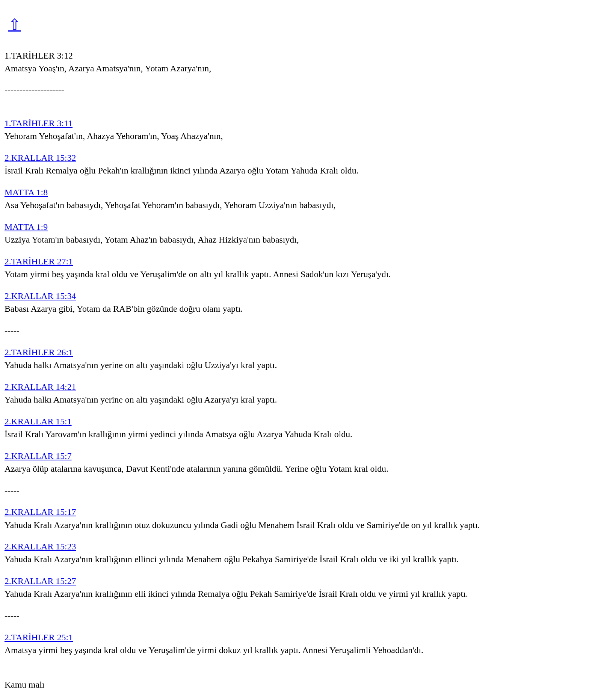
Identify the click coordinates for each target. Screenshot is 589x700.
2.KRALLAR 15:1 (38, 421)
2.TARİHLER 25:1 (39, 637)
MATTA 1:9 (26, 227)
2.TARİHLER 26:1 (39, 352)
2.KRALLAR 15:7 (38, 456)
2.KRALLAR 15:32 (40, 158)
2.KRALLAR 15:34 (40, 296)
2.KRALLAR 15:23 (40, 546)
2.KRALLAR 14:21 (40, 387)
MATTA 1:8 (26, 192)
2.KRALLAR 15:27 (40, 581)
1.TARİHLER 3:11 (39, 123)
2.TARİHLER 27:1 (39, 261)
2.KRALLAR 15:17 (40, 512)
